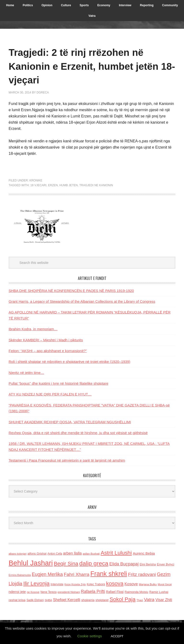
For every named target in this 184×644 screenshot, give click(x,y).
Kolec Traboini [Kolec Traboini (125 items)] (96, 584)
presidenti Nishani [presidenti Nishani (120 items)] (69, 592)
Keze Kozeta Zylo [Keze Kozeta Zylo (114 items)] (75, 584)
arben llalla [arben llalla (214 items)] (72, 553)
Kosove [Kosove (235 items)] (131, 584)
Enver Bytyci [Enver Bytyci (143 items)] (166, 564)
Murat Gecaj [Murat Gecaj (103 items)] (165, 584)
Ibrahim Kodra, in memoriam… (33, 329)
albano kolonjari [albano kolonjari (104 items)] (18, 554)
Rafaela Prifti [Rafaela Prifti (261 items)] (93, 592)
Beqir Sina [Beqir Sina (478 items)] (66, 564)
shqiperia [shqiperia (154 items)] (88, 600)
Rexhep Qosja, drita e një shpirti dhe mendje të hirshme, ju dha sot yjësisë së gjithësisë (78, 433)
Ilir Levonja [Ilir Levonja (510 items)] (36, 583)
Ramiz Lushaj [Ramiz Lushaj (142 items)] (159, 592)
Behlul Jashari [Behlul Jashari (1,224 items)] (31, 563)
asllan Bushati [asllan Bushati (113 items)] (91, 554)
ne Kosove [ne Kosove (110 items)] (33, 592)
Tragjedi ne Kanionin (96, 185)
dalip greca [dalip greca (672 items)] (94, 563)
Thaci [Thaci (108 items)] (140, 600)
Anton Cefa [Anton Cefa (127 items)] (55, 554)
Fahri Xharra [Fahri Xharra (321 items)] (77, 574)
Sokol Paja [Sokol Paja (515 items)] (122, 599)
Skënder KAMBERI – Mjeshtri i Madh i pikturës (46, 340)
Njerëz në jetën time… (26, 373)
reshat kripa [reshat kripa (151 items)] (17, 600)
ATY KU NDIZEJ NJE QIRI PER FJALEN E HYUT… (50, 394)
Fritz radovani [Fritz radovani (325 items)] (142, 574)
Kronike (36, 180)
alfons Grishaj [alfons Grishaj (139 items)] (37, 554)
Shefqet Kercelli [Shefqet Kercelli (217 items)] (67, 600)
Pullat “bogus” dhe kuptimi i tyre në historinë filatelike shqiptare (58, 383)
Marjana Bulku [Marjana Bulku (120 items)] (148, 584)
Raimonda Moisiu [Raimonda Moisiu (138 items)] (136, 592)
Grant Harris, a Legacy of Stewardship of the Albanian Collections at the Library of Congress (82, 301)
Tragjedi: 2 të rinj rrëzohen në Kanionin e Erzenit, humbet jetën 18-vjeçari (89, 66)
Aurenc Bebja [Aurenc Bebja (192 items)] (144, 553)
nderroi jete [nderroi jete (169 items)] (17, 592)
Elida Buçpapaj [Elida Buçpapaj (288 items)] (124, 564)
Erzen (53, 185)
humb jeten (69, 185)
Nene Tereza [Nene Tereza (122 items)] (49, 592)
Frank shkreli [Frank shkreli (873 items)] (109, 574)
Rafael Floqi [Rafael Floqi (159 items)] (115, 592)
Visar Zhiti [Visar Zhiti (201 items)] (164, 600)
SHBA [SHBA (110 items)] (48, 600)
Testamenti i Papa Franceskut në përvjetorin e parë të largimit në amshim (67, 460)
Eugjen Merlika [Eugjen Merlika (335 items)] (47, 574)
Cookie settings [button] (90, 636)
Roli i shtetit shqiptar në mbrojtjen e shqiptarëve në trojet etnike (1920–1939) (69, 362)
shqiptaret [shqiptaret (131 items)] (102, 600)
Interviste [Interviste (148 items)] (57, 584)
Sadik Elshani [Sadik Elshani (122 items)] (35, 600)
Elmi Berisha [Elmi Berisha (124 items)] (148, 564)
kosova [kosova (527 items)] (115, 583)
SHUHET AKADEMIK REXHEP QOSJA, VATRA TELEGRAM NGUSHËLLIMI (70, 422)
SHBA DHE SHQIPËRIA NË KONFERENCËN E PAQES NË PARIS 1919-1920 (71, 291)
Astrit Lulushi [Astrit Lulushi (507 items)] (116, 553)
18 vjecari (38, 185)
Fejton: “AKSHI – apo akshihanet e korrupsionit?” (48, 351)
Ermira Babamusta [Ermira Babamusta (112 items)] (20, 575)
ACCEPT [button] (117, 636)
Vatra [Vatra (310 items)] (149, 600)
